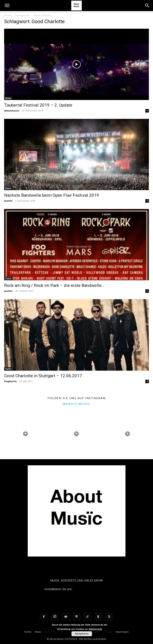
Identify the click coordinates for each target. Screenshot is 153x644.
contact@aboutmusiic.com (91, 589)
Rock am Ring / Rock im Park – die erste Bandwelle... (54, 285)
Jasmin (8, 201)
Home (8, 15)
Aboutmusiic (12, 111)
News (8, 98)
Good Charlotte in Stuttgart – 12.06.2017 (43, 376)
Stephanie (10, 381)
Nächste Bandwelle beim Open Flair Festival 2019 (52, 195)
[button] (7, 6)
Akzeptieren (82, 634)
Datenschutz (95, 629)
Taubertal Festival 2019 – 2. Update (38, 105)
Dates (8, 278)
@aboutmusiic (77, 404)
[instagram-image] (25, 434)
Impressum (122, 632)
